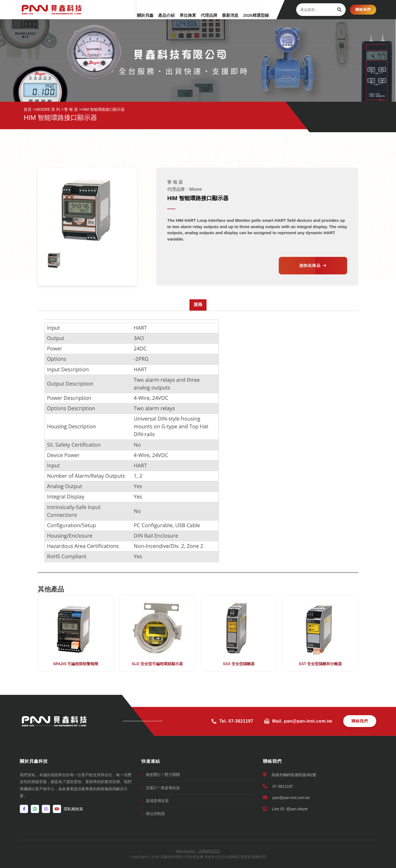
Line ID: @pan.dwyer (285, 809)
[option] (54, 260)
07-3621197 (278, 786)
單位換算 (174, 9)
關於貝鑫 (124, 9)
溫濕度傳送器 (157, 801)
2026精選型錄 (253, 9)
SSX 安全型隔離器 (239, 664)
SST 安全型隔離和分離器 (320, 664)
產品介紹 (149, 9)
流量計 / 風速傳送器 (163, 788)
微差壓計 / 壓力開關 (163, 775)
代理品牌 (199, 9)
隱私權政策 (73, 809)
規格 (198, 304)
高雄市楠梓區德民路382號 (290, 775)
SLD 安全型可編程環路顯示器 (157, 664)
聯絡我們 (363, 9)
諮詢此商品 (313, 266)
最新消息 (223, 9)
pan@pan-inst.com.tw (286, 797)
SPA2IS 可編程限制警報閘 (76, 664)
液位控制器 (155, 814)
